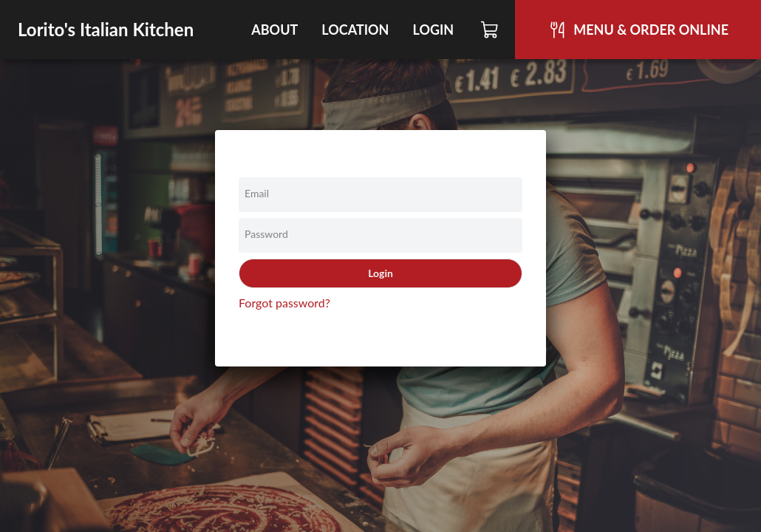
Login (433, 30)
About (274, 30)
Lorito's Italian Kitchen (106, 29)
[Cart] (490, 30)
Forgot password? (284, 303)
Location (355, 30)
